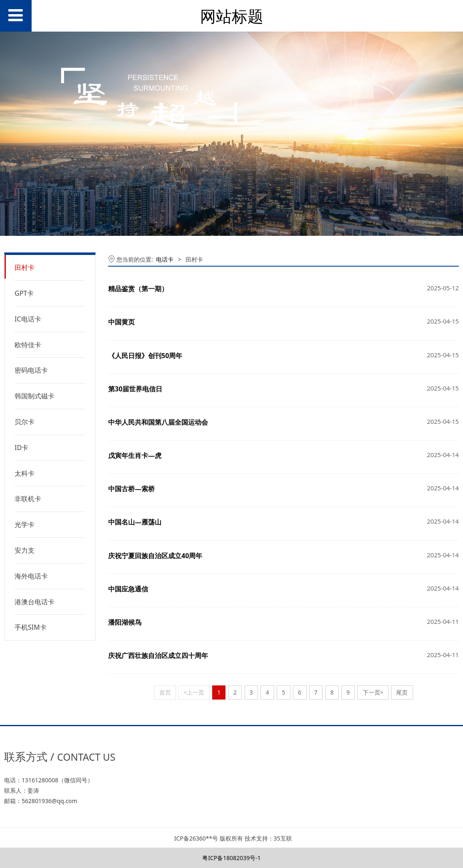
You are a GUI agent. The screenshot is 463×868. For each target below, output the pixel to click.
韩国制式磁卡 (35, 396)
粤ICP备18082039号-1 (231, 858)
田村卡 (25, 267)
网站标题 (232, 16)
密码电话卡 (31, 370)
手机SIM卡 (31, 627)
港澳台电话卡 (35, 602)
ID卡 (21, 448)
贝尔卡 (25, 422)
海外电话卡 (31, 576)
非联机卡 (28, 499)
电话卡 (165, 259)
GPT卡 (24, 293)
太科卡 (25, 473)
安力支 (25, 550)
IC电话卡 (28, 319)
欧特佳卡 (28, 345)
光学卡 (25, 524)
